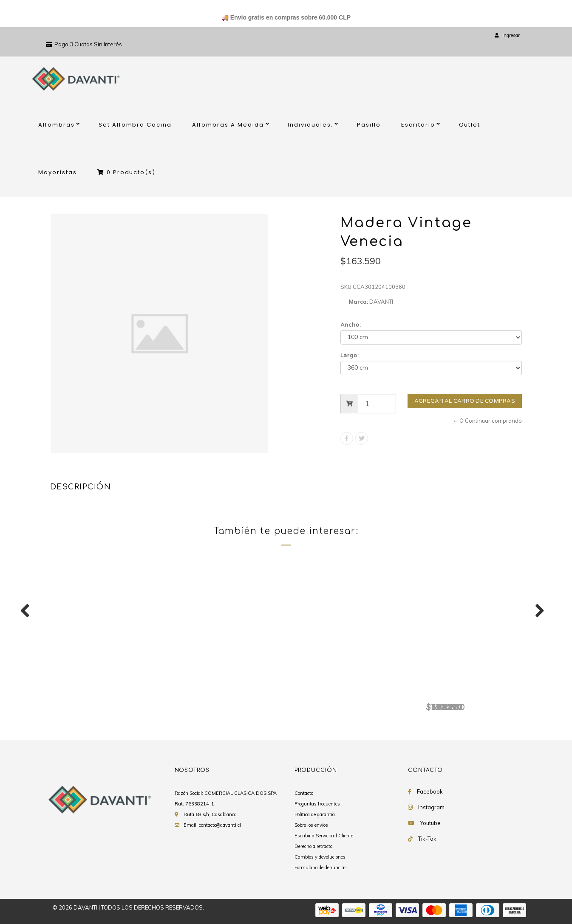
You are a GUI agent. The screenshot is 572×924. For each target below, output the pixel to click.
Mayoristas (58, 172)
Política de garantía (315, 814)
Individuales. (310, 125)
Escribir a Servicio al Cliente (324, 836)
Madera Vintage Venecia (103, 693)
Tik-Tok (427, 839)
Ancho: (351, 325)
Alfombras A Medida (228, 125)
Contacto (304, 793)
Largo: (350, 356)
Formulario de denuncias (321, 867)
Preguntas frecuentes (317, 804)
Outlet (470, 125)
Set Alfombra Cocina (135, 125)
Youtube (430, 823)
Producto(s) (127, 172)
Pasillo (369, 125)
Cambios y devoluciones (320, 857)
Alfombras (57, 125)
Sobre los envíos (311, 825)
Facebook (430, 791)
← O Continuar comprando (487, 421)
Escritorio (418, 125)
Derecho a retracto (313, 846)
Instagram (431, 807)
